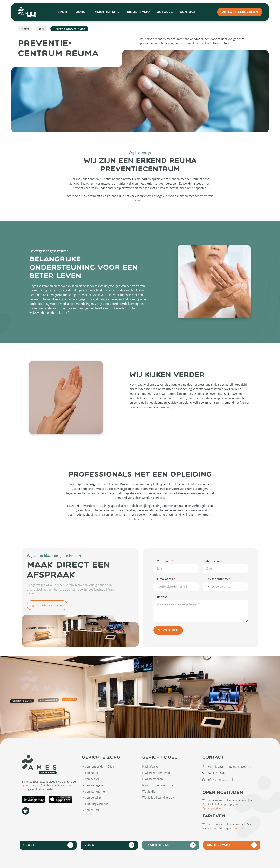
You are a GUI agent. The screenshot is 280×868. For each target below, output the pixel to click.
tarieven (238, 828)
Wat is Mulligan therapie (158, 798)
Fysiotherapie (106, 12)
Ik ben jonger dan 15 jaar (99, 766)
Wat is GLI (149, 791)
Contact (188, 12)
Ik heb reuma (91, 810)
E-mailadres (166, 579)
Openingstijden (212, 808)
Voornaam (165, 561)
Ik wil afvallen (151, 766)
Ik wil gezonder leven (156, 773)
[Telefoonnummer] (225, 587)
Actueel (165, 12)
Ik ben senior (91, 779)
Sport (63, 12)
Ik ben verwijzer (92, 798)
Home (25, 29)
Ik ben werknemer (94, 791)
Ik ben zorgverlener (95, 804)
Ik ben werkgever (93, 785)
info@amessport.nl (47, 605)
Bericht (162, 597)
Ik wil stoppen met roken (159, 785)
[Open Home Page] (27, 12)
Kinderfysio (138, 12)
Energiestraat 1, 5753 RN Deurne (229, 767)
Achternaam (215, 561)
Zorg (81, 12)
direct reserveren (240, 12)
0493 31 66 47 (216, 773)
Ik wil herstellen (152, 779)
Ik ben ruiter (90, 773)
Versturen (168, 630)
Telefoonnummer (218, 579)
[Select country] (207, 587)
